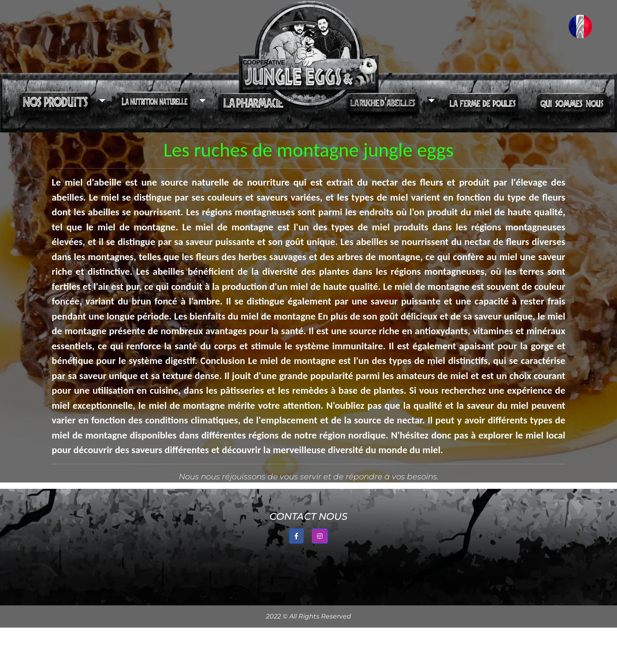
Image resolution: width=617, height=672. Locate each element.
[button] (59, 103)
